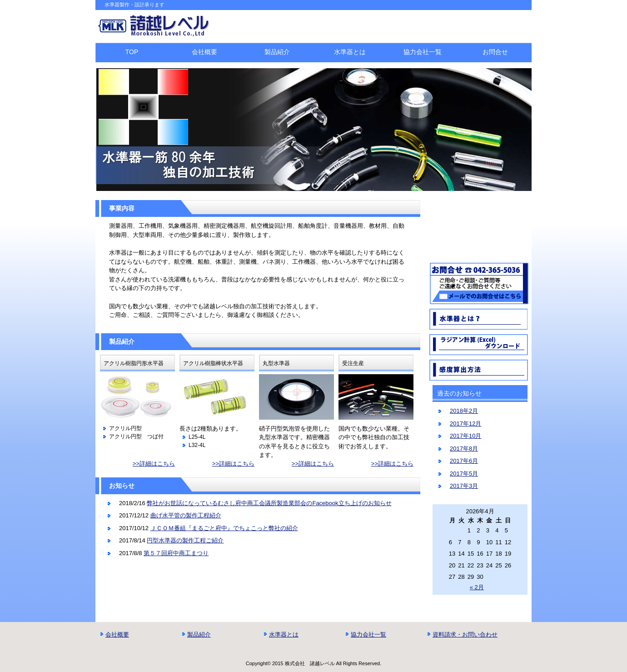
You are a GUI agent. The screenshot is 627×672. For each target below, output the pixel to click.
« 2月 (477, 587)
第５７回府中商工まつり (176, 553)
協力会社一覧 (423, 52)
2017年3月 (464, 486)
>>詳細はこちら (154, 464)
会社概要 (204, 52)
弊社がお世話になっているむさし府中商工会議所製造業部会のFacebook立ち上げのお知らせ (269, 503)
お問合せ (495, 52)
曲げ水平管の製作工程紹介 (186, 515)
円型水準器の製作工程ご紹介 (185, 540)
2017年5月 (464, 474)
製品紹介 (277, 52)
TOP (132, 52)
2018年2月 (464, 411)
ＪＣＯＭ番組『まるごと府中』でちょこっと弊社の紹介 (224, 528)
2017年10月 (465, 436)
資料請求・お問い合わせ (465, 634)
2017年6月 (464, 461)
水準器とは (350, 52)
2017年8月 (464, 449)
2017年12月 (465, 424)
